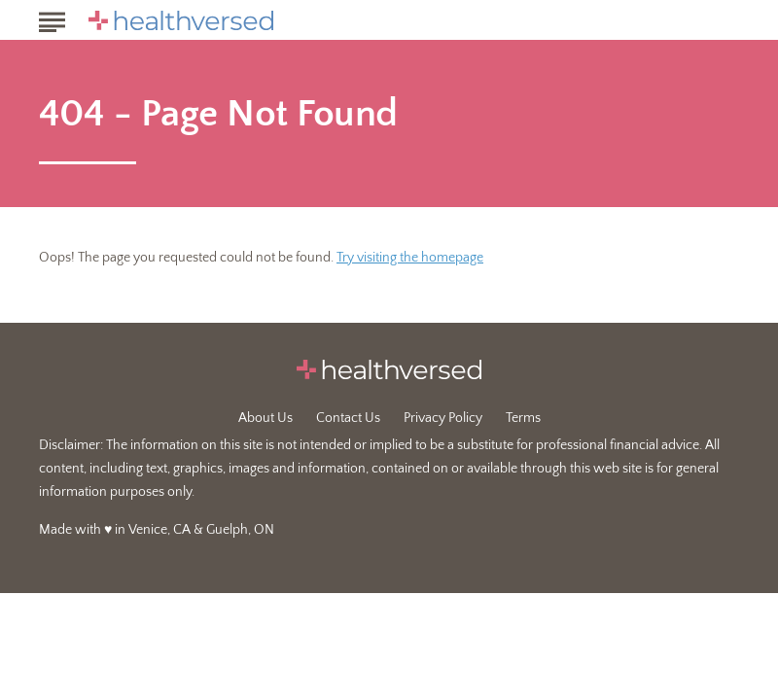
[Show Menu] (52, 18)
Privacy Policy (443, 418)
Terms (523, 418)
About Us (265, 418)
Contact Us (348, 418)
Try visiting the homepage (410, 258)
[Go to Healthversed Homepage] (181, 20)
